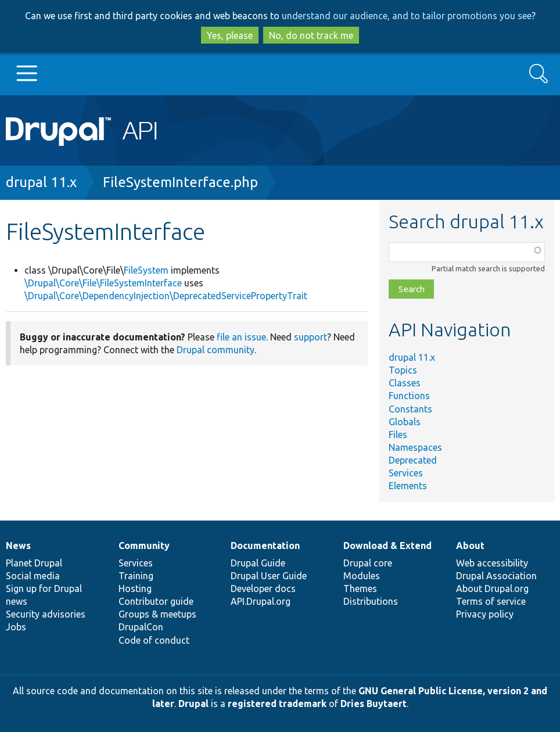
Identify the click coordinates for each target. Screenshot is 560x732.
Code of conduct (154, 640)
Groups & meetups (157, 614)
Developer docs (263, 589)
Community (144, 546)
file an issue (241, 337)
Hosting (135, 589)
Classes (405, 383)
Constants (410, 409)
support (310, 337)
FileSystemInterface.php (180, 182)
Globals (405, 422)
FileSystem (146, 270)
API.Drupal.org (261, 601)
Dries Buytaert (374, 704)
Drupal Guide (258, 563)
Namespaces (415, 447)
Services (406, 473)
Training (136, 576)
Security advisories (46, 614)
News (18, 546)
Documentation (265, 546)
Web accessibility (492, 563)
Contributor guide (156, 601)
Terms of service (491, 601)
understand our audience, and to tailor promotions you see (407, 16)
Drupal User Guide (269, 576)
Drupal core (368, 563)
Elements (408, 486)
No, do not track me (311, 35)
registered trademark (277, 704)
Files (398, 435)
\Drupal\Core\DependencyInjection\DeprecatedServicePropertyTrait (166, 296)
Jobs (16, 627)
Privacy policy (485, 614)
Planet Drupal (34, 563)
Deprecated (413, 460)
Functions (409, 396)
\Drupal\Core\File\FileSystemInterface (103, 283)
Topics (403, 370)
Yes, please (230, 35)
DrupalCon (141, 627)
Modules (362, 576)
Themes (360, 589)
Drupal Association (496, 576)
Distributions (371, 601)
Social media (33, 576)
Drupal (193, 704)
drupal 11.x (41, 182)
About (470, 546)
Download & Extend (387, 546)
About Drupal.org (492, 589)
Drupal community (216, 350)
